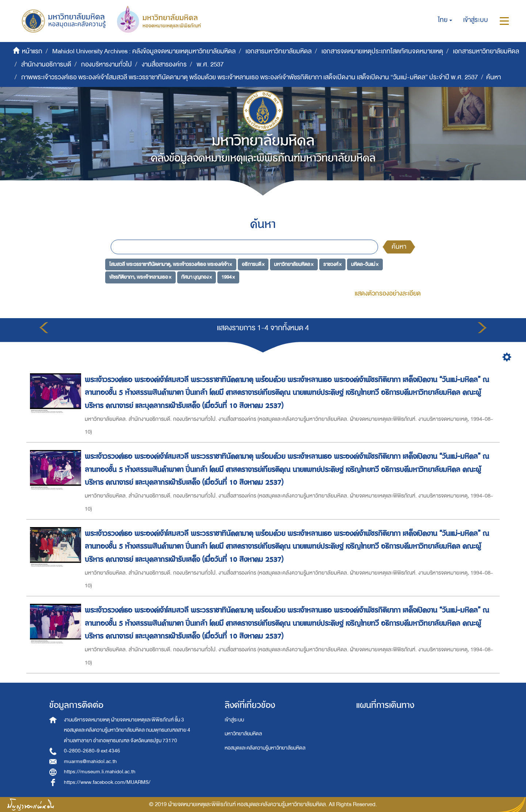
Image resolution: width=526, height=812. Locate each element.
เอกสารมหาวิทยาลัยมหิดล (279, 51)
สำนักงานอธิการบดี (46, 64)
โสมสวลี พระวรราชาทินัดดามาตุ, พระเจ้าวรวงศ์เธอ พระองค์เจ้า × (171, 264)
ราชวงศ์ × (332, 264)
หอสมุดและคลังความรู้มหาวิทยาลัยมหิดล (265, 748)
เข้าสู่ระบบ (234, 720)
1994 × (228, 277)
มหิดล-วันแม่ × (365, 264)
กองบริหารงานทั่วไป (106, 64)
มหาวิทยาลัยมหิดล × (294, 264)
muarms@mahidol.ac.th (90, 761)
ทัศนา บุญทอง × (197, 277)
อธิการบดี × (253, 264)
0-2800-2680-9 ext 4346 (92, 751)
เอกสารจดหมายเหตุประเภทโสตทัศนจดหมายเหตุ (382, 51)
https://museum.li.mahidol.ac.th (100, 772)
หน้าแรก (32, 51)
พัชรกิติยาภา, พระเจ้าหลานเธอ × (140, 277)
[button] (445, 20)
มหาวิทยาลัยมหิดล (243, 734)
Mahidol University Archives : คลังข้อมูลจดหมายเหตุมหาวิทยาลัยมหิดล (144, 51)
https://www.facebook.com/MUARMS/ (107, 782)
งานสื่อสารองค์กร (164, 64)
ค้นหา (399, 247)
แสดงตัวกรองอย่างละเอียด (388, 293)
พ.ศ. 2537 (210, 64)
